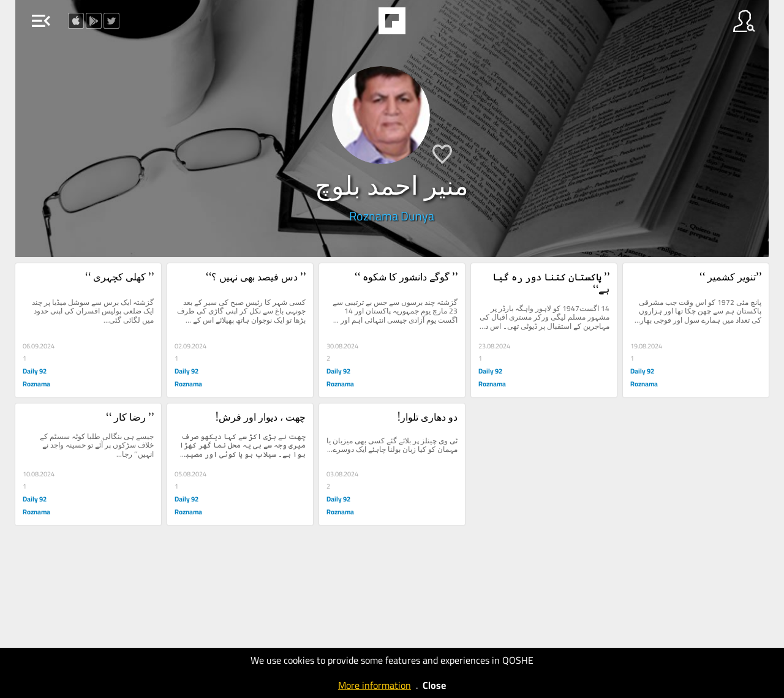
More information (375, 685)
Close (434, 685)
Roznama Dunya (392, 216)
